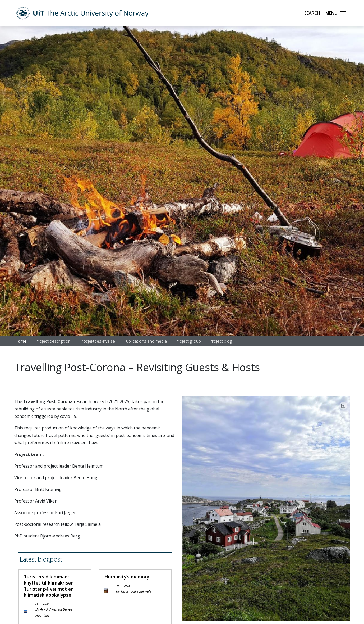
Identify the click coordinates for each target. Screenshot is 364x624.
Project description (53, 341)
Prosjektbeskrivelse (97, 341)
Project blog (221, 341)
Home (21, 341)
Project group (188, 341)
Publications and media (145, 341)
